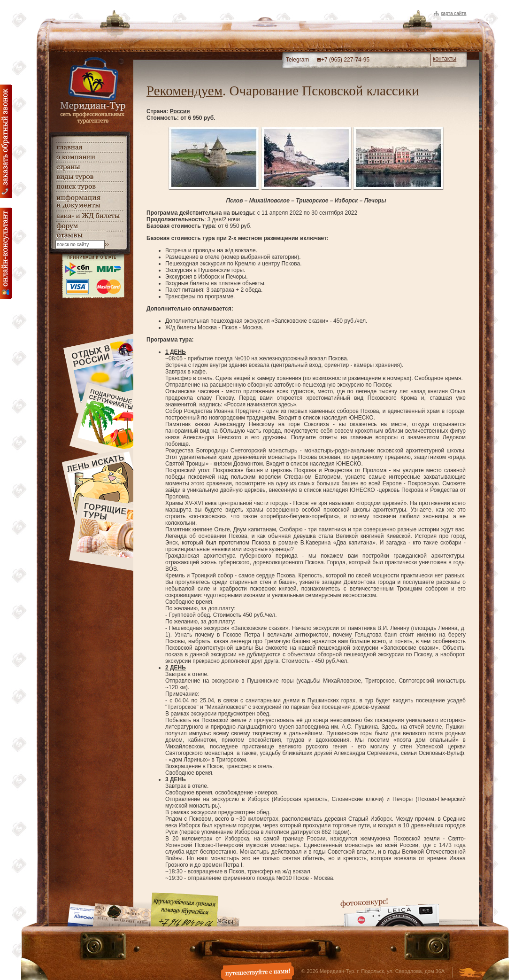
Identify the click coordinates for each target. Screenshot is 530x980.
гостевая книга (89, 236)
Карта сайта (453, 13)
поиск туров (89, 187)
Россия (180, 111)
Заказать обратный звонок (6, 141)
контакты (445, 59)
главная (89, 147)
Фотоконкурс (390, 912)
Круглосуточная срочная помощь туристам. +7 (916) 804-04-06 (184, 909)
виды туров (89, 177)
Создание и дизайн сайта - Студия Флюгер (472, 973)
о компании (89, 157)
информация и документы (89, 201)
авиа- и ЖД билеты (89, 216)
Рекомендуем (184, 91)
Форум (89, 226)
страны (89, 167)
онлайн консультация (6, 253)
